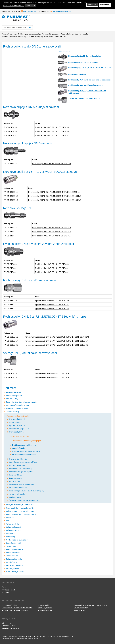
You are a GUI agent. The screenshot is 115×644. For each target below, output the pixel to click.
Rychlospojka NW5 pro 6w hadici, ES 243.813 (51, 228)
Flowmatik (10, 518)
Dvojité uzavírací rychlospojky (24, 445)
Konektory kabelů (45, 608)
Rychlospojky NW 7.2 (17, 426)
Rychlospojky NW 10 (17, 432)
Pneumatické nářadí (14, 553)
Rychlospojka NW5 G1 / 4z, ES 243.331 (52, 268)
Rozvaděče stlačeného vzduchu (25, 455)
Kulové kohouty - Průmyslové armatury (20, 511)
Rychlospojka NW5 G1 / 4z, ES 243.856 (52, 131)
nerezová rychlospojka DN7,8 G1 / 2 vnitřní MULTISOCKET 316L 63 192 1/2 (57, 337)
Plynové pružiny (12, 399)
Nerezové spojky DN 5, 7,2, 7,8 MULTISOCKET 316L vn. (90, 68)
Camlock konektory (16, 478)
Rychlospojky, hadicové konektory (15, 610)
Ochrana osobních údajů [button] (14, 6)
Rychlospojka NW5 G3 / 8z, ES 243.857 (52, 135)
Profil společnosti (8, 590)
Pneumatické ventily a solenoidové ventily (21, 402)
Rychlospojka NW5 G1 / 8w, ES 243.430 (52, 301)
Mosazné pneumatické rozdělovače (26, 451)
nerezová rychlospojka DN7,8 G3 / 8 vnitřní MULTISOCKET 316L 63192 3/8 (57, 345)
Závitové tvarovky (13, 412)
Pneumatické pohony (14, 396)
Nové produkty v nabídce (15, 572)
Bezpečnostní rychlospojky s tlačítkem (23, 462)
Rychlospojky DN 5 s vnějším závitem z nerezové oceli (90, 80)
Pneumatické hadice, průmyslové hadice (21, 514)
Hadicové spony (15, 497)
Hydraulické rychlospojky (18, 459)
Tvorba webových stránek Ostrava (27, 639)
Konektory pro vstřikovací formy (21, 469)
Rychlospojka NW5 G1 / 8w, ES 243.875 (52, 373)
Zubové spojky (15, 481)
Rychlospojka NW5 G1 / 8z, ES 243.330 (52, 264)
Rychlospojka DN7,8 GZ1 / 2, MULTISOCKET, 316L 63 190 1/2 (54, 200)
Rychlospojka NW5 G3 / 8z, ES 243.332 (52, 272)
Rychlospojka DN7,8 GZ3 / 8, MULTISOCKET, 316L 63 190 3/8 (54, 196)
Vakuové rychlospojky (17, 494)
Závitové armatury (81, 608)
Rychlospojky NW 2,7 (17, 419)
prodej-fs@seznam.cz (10, 628)
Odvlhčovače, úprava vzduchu (17, 540)
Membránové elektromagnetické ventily (17, 608)
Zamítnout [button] (92, 5)
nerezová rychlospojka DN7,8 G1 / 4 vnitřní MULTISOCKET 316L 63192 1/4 (57, 341)
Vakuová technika (13, 524)
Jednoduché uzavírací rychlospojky (27, 441)
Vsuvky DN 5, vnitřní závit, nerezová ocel (84, 98)
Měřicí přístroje (12, 562)
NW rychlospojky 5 (16, 422)
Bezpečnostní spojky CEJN (19, 429)
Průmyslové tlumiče (13, 530)
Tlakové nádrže (12, 546)
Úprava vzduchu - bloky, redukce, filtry (20, 508)
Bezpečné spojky (19, 448)
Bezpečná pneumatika (14, 565)
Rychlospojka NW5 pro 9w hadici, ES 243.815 (51, 236)
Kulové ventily (80, 610)
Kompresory (11, 537)
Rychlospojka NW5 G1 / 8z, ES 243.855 (52, 127)
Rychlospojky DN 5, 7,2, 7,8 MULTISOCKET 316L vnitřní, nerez (87, 92)
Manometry (10, 534)
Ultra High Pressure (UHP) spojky (22, 484)
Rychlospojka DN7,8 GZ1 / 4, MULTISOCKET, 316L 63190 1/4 (54, 192)
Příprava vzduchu (45, 610)
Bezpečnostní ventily (14, 543)
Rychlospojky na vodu (17, 465)
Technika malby (12, 556)
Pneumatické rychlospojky (19, 436)
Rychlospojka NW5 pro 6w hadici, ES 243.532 (51, 164)
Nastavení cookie (8, 639)
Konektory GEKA (15, 475)
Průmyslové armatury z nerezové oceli (20, 505)
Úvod (4, 587)
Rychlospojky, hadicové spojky (18, 416)
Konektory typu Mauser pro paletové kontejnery (26, 491)
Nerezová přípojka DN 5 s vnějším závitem (85, 56)
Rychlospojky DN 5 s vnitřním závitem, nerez (86, 85)
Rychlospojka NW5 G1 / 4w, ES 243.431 (52, 305)
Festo (8, 521)
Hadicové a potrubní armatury (17, 408)
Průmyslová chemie (13, 392)
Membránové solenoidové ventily (18, 405)
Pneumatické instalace (15, 549)
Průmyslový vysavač (14, 527)
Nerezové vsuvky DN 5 (77, 75)
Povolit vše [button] (105, 5)
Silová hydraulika (13, 569)
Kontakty (5, 592)
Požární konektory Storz (18, 488)
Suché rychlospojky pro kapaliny (21, 472)
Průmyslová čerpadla (14, 559)
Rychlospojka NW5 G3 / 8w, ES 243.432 (52, 309)
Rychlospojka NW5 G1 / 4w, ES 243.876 (52, 377)
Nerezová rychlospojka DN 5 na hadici (83, 62)
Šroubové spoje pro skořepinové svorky (24, 500)
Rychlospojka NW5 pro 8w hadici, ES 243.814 (51, 232)
